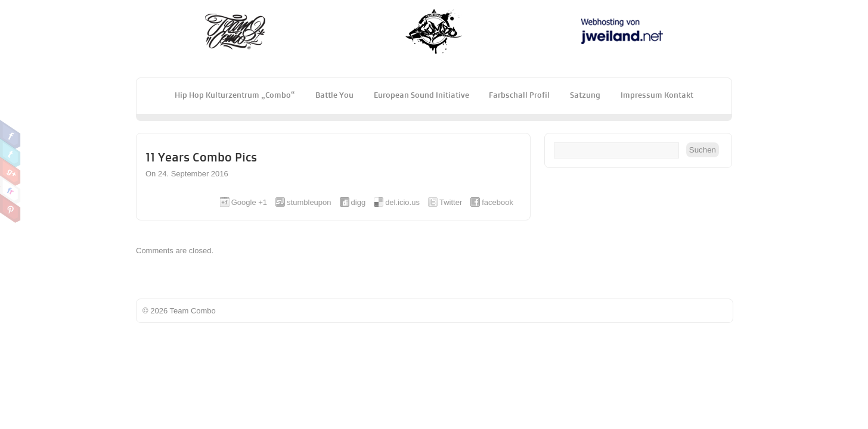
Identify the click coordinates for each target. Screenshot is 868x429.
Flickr (10, 190)
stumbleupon (309, 202)
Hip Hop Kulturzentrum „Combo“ (235, 95)
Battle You (334, 95)
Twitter (10, 153)
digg (359, 202)
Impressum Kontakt (657, 95)
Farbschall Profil (519, 95)
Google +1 (249, 202)
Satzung (585, 95)
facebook (497, 202)
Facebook (10, 135)
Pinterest (10, 209)
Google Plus (10, 172)
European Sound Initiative (421, 95)
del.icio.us (402, 202)
